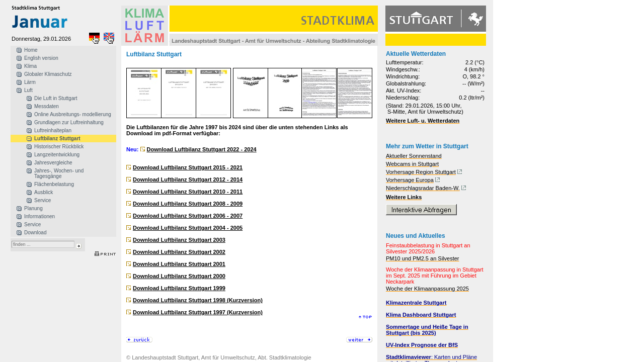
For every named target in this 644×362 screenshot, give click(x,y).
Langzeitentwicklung (57, 155)
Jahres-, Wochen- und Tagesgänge (59, 173)
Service (43, 200)
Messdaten (47, 106)
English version (41, 58)
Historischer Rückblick (59, 147)
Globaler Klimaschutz (48, 74)
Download (35, 233)
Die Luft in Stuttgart (56, 98)
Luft (28, 90)
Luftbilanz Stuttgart (57, 139)
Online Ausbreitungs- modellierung (73, 114)
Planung (33, 208)
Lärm (30, 82)
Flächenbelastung (54, 184)
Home (31, 50)
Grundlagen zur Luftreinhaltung (69, 122)
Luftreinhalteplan (53, 130)
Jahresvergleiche (53, 163)
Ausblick (44, 192)
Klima (30, 66)
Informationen (39, 216)
